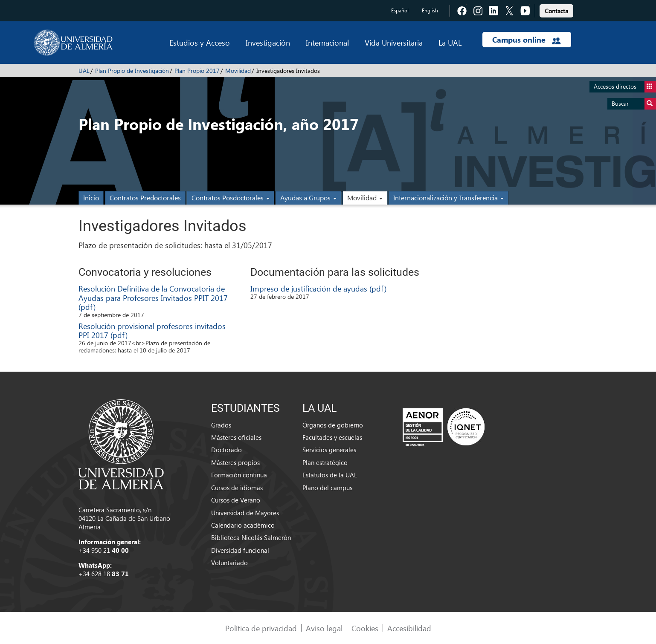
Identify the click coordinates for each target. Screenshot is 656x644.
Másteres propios (235, 462)
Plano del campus (327, 488)
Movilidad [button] (365, 198)
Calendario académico (243, 525)
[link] (556, 10)
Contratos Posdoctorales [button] (231, 198)
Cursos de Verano (236, 500)
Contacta (556, 11)
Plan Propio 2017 (197, 71)
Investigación (268, 42)
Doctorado (226, 450)
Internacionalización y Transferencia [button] (448, 198)
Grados (221, 425)
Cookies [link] (365, 628)
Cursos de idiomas (237, 488)
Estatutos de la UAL (330, 475)
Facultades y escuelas (332, 437)
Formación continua (239, 475)
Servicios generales (329, 450)
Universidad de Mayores (245, 513)
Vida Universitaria (394, 42)
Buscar (634, 104)
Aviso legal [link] (324, 628)
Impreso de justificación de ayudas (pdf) (318, 288)
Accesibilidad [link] (409, 628)
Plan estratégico (325, 462)
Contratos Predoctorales (145, 198)
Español (400, 10)
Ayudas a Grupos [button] (308, 198)
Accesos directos (625, 87)
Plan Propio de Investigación (132, 71)
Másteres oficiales (236, 437)
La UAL (450, 42)
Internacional (327, 42)
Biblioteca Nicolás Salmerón (251, 537)
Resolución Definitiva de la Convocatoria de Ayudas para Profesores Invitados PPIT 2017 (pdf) (153, 297)
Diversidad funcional (240, 550)
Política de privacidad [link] (261, 628)
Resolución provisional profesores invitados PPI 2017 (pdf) (152, 331)
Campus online (527, 40)
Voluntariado (229, 563)
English (430, 10)
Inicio (91, 198)
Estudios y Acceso (200, 42)
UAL (84, 71)
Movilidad (238, 71)
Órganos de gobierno (333, 425)
